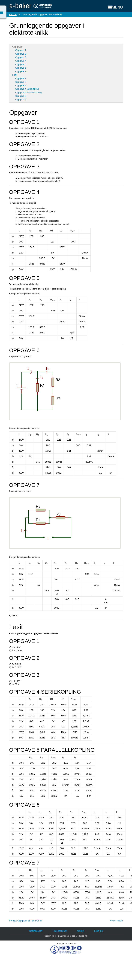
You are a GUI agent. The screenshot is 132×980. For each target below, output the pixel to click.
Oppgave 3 (21, 57)
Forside (13, 14)
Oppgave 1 (21, 50)
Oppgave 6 (21, 68)
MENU (115, 7)
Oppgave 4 (21, 61)
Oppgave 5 (21, 64)
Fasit (15, 75)
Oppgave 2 (21, 54)
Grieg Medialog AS (79, 936)
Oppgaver (17, 47)
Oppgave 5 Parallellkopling (28, 93)
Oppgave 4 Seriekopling (27, 89)
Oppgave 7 (21, 71)
